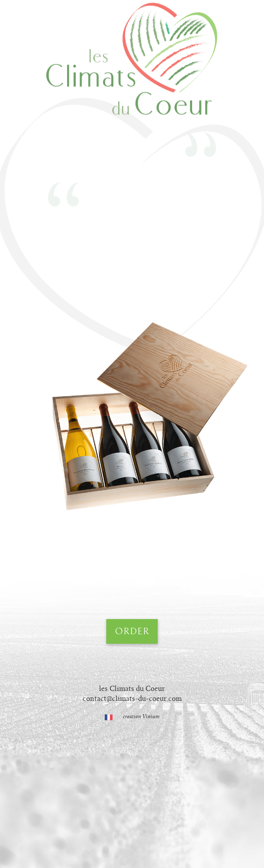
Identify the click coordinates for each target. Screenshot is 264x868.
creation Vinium (141, 717)
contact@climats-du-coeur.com (132, 699)
